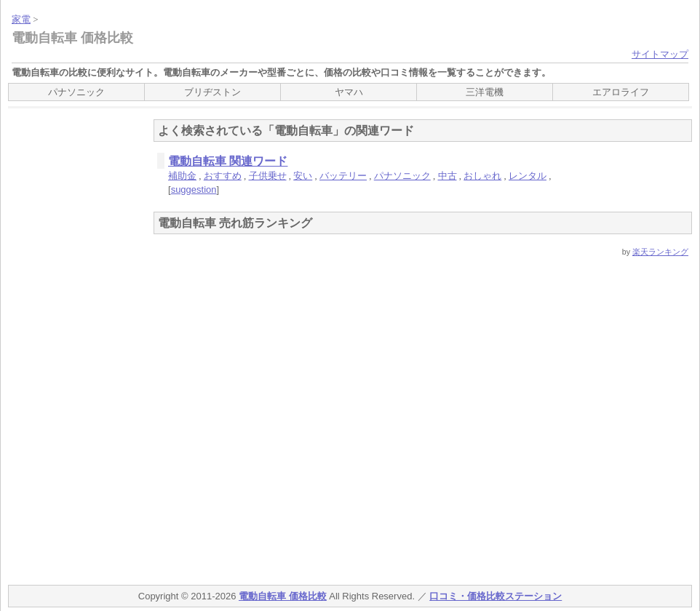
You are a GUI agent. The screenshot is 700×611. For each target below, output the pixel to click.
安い (303, 176)
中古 (448, 176)
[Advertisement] (66, 345)
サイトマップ (660, 54)
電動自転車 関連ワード (228, 161)
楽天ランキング (660, 252)
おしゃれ (482, 176)
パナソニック (76, 92)
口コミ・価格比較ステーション (496, 596)
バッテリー (343, 176)
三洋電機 (485, 92)
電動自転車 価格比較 (72, 38)
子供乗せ (268, 176)
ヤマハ (349, 92)
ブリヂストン (212, 92)
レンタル (528, 176)
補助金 (182, 176)
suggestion (194, 189)
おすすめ (223, 176)
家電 (21, 19)
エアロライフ (621, 92)
